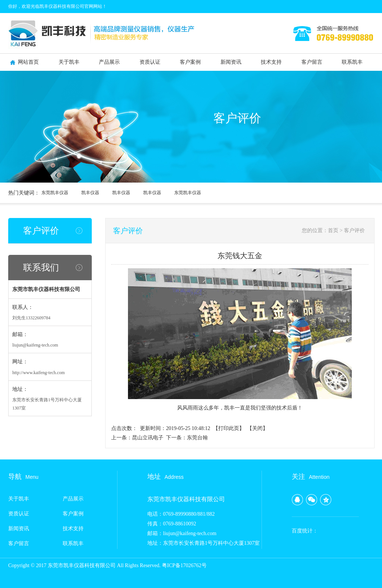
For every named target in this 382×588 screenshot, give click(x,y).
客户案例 (190, 62)
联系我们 (41, 268)
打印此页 (229, 428)
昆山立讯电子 (148, 438)
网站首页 (28, 62)
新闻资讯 (231, 62)
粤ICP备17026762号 (184, 565)
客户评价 (41, 231)
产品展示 (109, 62)
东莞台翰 (197, 438)
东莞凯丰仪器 (55, 193)
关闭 (257, 428)
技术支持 (271, 62)
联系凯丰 (352, 62)
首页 (333, 230)
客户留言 (312, 62)
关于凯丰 (69, 62)
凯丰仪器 (90, 193)
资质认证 (150, 62)
